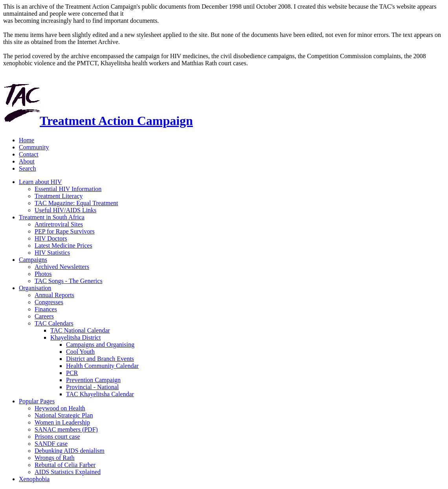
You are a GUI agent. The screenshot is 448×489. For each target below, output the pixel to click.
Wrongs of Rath (55, 458)
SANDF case (51, 444)
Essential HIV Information (68, 189)
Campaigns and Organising (100, 345)
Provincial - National (92, 387)
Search (28, 168)
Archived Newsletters (62, 267)
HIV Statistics (52, 253)
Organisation (35, 288)
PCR (72, 373)
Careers (44, 316)
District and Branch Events (100, 359)
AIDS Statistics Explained (68, 472)
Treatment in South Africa (52, 217)
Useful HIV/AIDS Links (65, 210)
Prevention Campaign (93, 380)
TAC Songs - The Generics (69, 281)
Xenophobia (34, 479)
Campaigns (33, 260)
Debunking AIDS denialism (70, 451)
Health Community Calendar (102, 366)
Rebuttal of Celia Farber (65, 465)
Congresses (49, 302)
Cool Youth (80, 352)
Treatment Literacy (59, 196)
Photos (43, 274)
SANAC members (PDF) (66, 429)
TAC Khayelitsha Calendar (100, 394)
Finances (46, 309)
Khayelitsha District (75, 337)
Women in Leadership (62, 422)
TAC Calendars (54, 323)
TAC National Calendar (80, 330)
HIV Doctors (51, 238)
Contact (29, 154)
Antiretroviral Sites (59, 224)
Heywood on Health (60, 408)
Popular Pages (37, 401)
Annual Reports (54, 295)
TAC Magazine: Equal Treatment (76, 203)
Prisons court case (57, 437)
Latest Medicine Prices (63, 245)
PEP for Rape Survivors (65, 231)
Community (34, 147)
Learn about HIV (40, 182)
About (27, 161)
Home (27, 140)
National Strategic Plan (64, 415)
